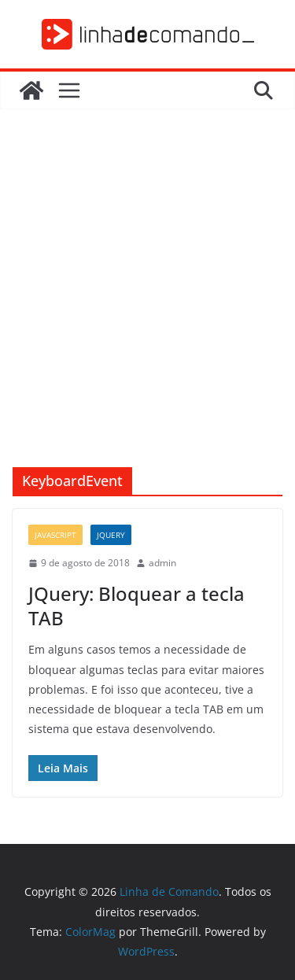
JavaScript (55, 535)
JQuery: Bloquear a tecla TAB (136, 606)
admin (162, 563)
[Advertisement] (147, 312)
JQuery (111, 535)
